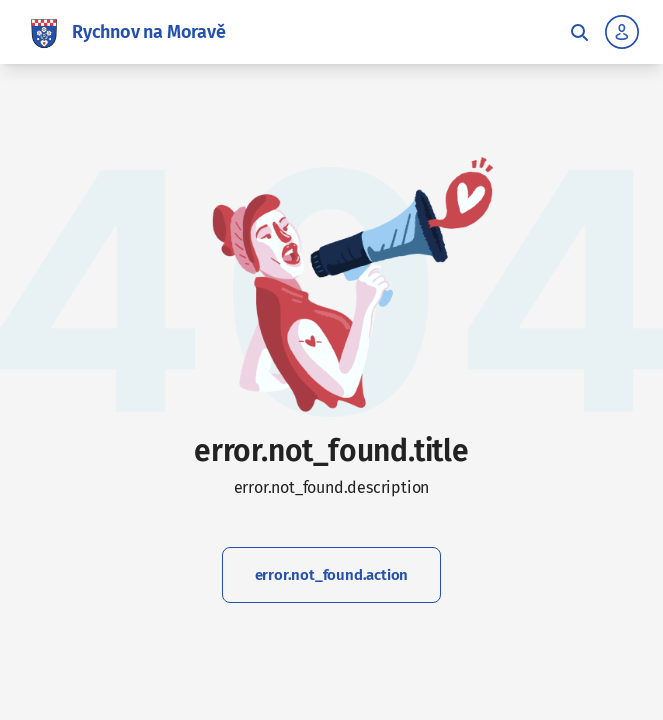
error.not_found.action (332, 575)
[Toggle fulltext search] (579, 32)
